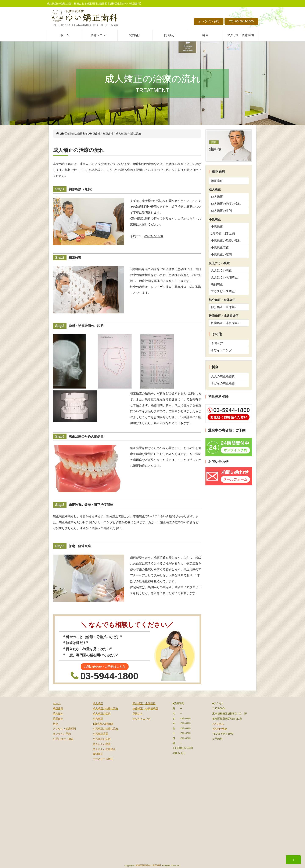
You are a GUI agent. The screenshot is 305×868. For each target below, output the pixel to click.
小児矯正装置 (220, 247)
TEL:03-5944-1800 (241, 21)
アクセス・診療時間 (240, 35)
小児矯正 (217, 227)
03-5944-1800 (154, 236)
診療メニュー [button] (100, 35)
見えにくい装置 (221, 270)
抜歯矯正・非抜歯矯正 (226, 323)
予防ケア (217, 343)
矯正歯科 (217, 181)
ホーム (65, 35)
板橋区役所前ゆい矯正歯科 (148, 865)
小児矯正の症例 (221, 254)
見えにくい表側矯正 (224, 277)
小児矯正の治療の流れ (226, 240)
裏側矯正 (217, 284)
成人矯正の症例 (221, 211)
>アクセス (218, 724)
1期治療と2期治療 (103, 724)
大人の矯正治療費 (223, 376)
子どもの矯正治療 (223, 383)
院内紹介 (135, 35)
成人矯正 (217, 197)
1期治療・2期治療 (223, 233)
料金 (205, 35)
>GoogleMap (219, 729)
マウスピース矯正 (223, 291)
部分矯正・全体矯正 (224, 307)
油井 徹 (215, 146)
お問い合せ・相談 (63, 739)
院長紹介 (170, 35)
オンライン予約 (209, 21)
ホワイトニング (221, 350)
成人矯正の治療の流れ (226, 204)
